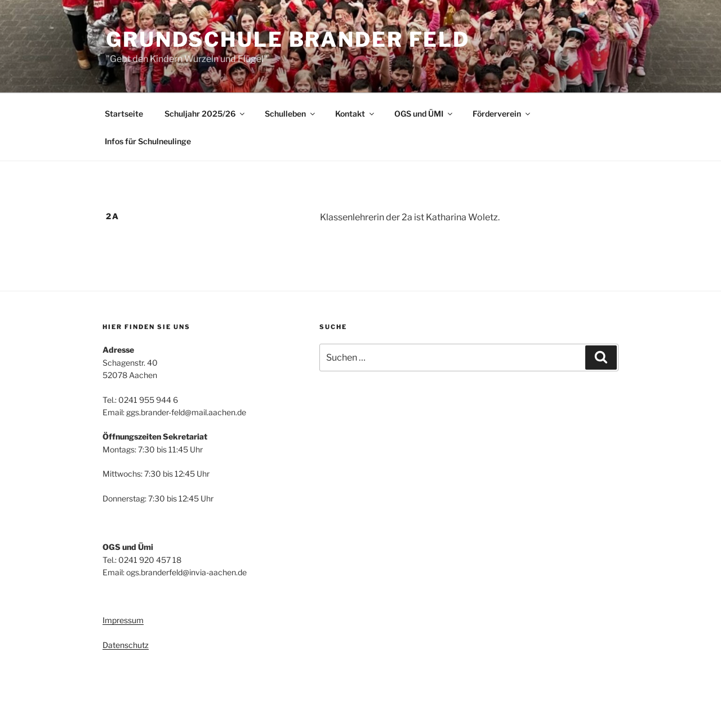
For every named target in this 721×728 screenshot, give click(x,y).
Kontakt (355, 114)
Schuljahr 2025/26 (205, 114)
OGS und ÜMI (424, 114)
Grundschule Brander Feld (288, 39)
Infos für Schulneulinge (148, 141)
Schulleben (291, 114)
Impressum (123, 620)
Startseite (124, 114)
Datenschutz (126, 645)
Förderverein (502, 114)
